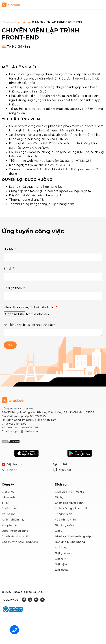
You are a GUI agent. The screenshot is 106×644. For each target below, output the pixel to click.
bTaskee (7, 22)
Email (8, 269)
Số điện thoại (13, 288)
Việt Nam (15, 464)
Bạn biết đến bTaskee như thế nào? (29, 325)
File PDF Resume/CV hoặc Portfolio (29, 307)
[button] (101, 5)
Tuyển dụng (22, 22)
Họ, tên (9, 249)
